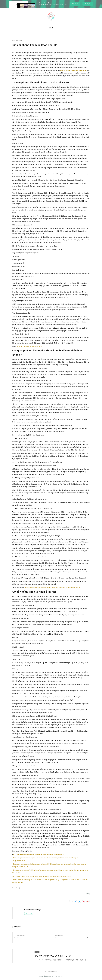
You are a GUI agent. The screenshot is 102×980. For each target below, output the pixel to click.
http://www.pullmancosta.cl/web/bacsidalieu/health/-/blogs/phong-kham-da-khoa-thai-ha (42, 876)
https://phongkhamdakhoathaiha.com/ (29, 346)
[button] (51, 28)
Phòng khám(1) (16, 888)
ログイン (88, 4)
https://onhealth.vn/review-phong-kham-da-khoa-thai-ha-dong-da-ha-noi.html (39, 854)
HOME (51, 28)
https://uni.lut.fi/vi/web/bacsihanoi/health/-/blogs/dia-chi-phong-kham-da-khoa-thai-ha (53, 588)
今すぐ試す (75, 4)
